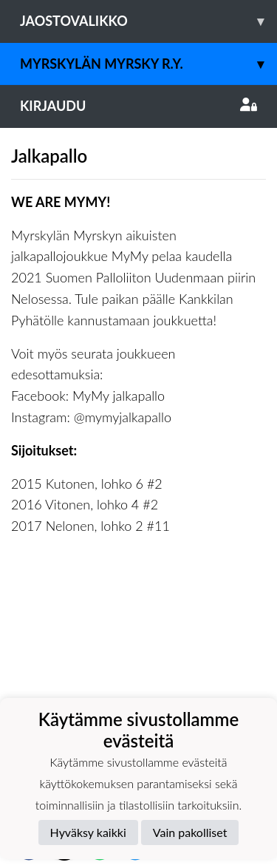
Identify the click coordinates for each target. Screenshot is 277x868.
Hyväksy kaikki (88, 832)
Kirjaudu (138, 106)
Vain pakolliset (190, 832)
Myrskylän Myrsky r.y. (148, 64)
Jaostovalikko (148, 21)
